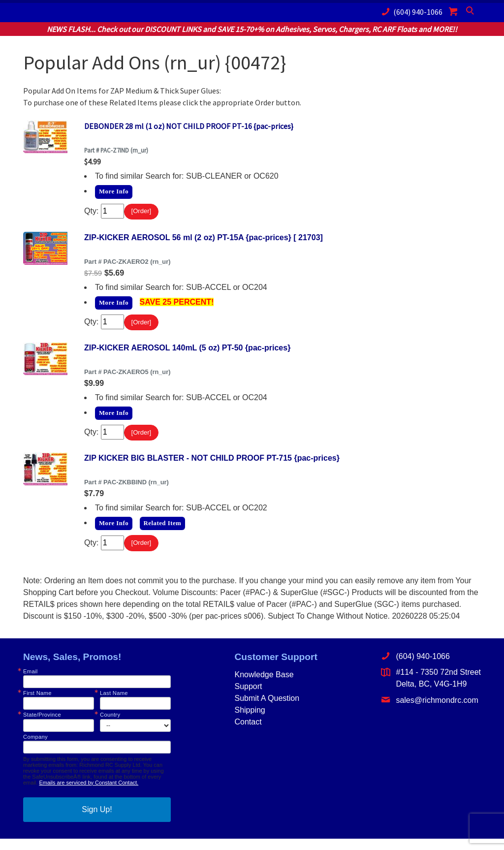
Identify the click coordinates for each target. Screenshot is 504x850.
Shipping (250, 722)
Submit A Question (267, 710)
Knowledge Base (264, 686)
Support (248, 698)
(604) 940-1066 (410, 12)
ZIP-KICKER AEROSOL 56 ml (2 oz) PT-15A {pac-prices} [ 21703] (204, 240)
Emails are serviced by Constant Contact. (89, 794)
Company (35, 748)
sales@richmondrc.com (429, 711)
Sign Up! (97, 821)
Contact (248, 734)
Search (471, 13)
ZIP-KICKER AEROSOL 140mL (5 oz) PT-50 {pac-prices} (187, 354)
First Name (37, 705)
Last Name (114, 705)
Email (30, 683)
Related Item (163, 532)
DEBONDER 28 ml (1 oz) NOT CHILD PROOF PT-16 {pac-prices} (189, 126)
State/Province (42, 727)
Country (110, 727)
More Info (114, 191)
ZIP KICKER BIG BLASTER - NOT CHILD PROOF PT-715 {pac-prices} (212, 467)
